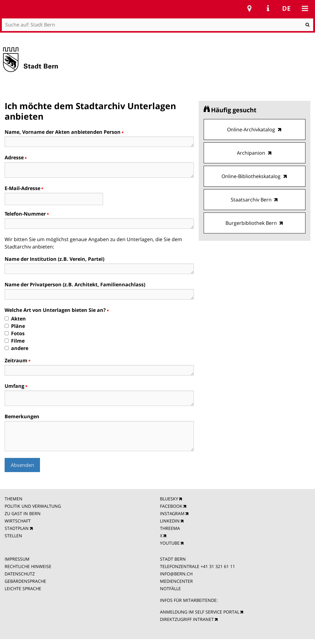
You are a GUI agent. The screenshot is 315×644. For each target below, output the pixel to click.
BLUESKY (169, 499)
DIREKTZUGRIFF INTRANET (187, 619)
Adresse (15, 157)
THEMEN (14, 499)
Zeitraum (17, 360)
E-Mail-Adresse (24, 188)
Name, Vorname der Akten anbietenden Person (64, 132)
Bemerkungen (22, 416)
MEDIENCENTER (176, 581)
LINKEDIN (170, 521)
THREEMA (170, 528)
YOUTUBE (170, 543)
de (286, 8)
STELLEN (13, 536)
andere (20, 348)
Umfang (16, 386)
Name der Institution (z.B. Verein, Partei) (54, 259)
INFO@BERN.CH (176, 574)
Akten (18, 319)
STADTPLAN (17, 528)
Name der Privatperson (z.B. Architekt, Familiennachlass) (75, 284)
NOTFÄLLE (170, 588)
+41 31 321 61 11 (218, 566)
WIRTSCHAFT (18, 521)
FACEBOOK (171, 506)
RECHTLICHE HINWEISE (28, 566)
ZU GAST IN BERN (23, 513)
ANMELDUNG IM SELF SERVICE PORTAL (200, 612)
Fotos (18, 333)
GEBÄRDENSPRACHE (25, 581)
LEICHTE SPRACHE (23, 588)
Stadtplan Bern (249, 8)
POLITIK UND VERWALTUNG (33, 506)
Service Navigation (268, 8)
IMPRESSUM (17, 559)
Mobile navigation (305, 8)
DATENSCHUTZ (20, 574)
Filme (18, 341)
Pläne (18, 326)
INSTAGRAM (172, 513)
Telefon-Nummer (26, 214)
